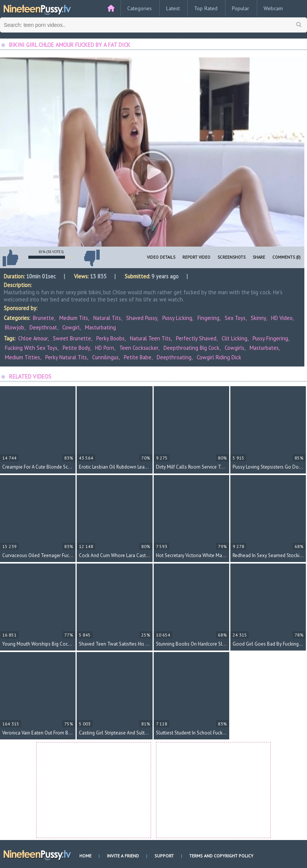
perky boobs (110, 338)
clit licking (234, 338)
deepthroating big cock (191, 348)
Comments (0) (286, 257)
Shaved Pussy (142, 318)
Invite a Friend (123, 856)
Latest (173, 8)
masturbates (264, 348)
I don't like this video (92, 258)
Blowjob (15, 327)
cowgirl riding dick (219, 357)
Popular (241, 8)
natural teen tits (150, 338)
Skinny (258, 318)
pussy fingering (270, 338)
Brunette (43, 318)
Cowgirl (71, 327)
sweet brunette (72, 338)
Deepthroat (43, 327)
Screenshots (231, 257)
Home (85, 856)
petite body (76, 348)
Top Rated (206, 8)
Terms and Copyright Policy (221, 856)
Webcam (273, 8)
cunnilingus (105, 357)
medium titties (22, 357)
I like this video (10, 258)
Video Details (161, 257)
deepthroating (174, 357)
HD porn (105, 348)
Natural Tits (107, 318)
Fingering (208, 318)
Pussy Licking (177, 318)
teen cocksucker (139, 348)
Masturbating (100, 327)
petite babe (138, 357)
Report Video (196, 257)
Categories (140, 8)
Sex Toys (235, 318)
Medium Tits (74, 318)
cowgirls (234, 348)
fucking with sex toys (31, 348)
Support (164, 856)
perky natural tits (66, 357)
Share (259, 257)
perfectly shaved (196, 338)
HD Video (282, 318)
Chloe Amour (33, 338)
